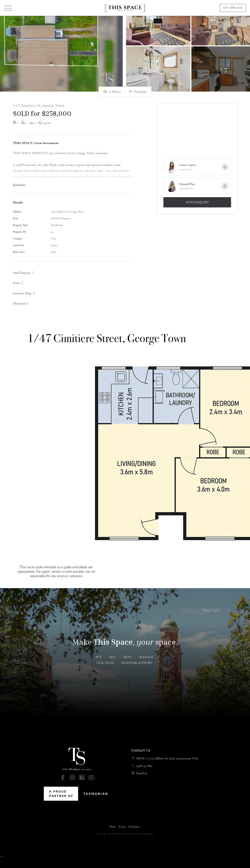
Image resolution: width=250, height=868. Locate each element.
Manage (146, 657)
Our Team (105, 663)
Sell (113, 657)
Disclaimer (134, 827)
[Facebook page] (63, 778)
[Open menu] (8, 8)
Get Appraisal (233, 8)
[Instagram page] (73, 778)
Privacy (122, 827)
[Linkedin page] (83, 778)
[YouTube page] (91, 778)
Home (112, 827)
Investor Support (137, 663)
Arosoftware (148, 834)
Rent (128, 657)
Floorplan (138, 92)
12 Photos (112, 92)
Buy (99, 657)
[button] (19, 283)
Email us (141, 773)
